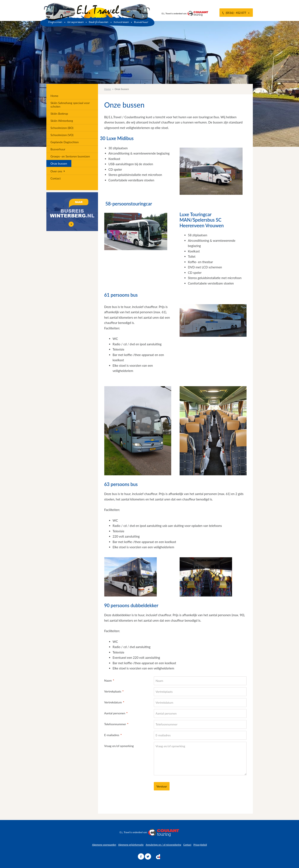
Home (108, 89)
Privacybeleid (200, 845)
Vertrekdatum (113, 702)
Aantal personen (114, 713)
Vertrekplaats (112, 691)
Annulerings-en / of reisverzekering (163, 845)
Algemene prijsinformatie (131, 845)
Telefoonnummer (115, 724)
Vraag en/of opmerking (119, 746)
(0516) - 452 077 (236, 13)
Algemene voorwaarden (104, 845)
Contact (187, 845)
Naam (108, 680)
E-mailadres (111, 735)
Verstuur (162, 786)
